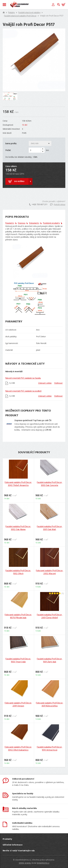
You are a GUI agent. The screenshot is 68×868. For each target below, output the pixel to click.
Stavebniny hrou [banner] (19, 5)
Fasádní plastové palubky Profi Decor (20, 16)
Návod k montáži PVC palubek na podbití (23, 391)
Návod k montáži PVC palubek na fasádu (23, 378)
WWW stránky (25, 863)
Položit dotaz (58, 204)
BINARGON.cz (43, 863)
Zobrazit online (45, 383)
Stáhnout (58, 383)
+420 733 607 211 (38, 204)
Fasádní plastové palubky (29, 13)
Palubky (12, 13)
